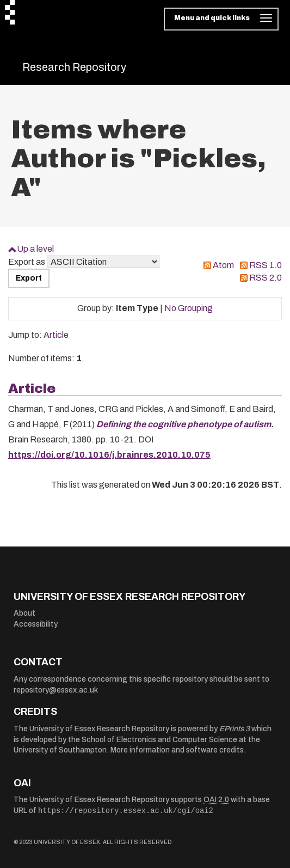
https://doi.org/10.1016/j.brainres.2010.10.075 (109, 455)
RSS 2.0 (266, 278)
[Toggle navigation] (221, 19)
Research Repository (74, 67)
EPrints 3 (235, 729)
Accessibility (36, 624)
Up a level (35, 249)
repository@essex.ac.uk (56, 690)
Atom (223, 265)
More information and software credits (177, 750)
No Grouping (189, 308)
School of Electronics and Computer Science (159, 740)
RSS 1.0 (266, 265)
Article (56, 335)
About (24, 613)
